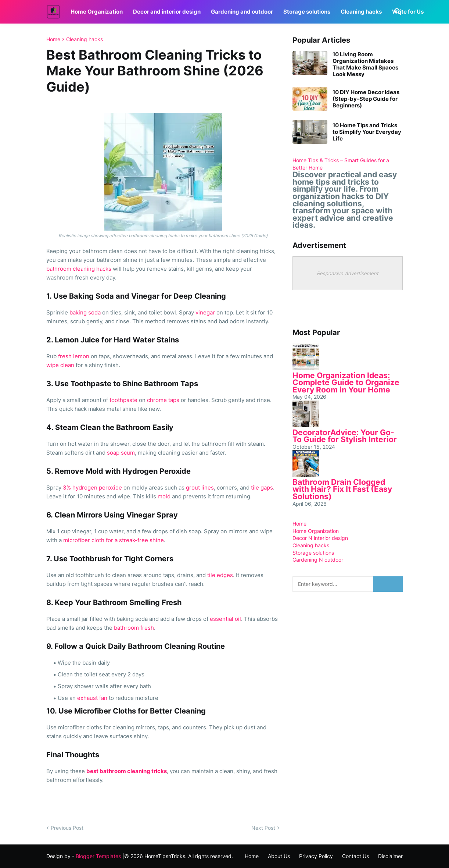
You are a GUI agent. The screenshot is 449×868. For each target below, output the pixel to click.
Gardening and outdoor (242, 12)
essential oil (225, 619)
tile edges (220, 575)
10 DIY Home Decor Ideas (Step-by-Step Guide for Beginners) (366, 99)
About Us (279, 856)
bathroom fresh (134, 628)
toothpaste (123, 400)
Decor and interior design (167, 12)
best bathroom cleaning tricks (127, 771)
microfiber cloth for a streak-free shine (114, 540)
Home (53, 39)
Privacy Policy (316, 856)
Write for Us (408, 12)
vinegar (205, 312)
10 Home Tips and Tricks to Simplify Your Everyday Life (367, 132)
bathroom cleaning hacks (79, 269)
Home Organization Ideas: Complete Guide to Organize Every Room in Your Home (346, 383)
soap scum (121, 453)
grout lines (200, 488)
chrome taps (163, 400)
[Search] (396, 12)
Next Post (263, 828)
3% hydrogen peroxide (92, 488)
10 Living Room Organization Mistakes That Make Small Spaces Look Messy (365, 64)
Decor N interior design (320, 538)
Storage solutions (307, 12)
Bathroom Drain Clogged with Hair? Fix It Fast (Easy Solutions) (342, 489)
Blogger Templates (98, 856)
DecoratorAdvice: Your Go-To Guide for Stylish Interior (345, 436)
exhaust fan (92, 698)
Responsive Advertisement (348, 273)
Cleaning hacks (361, 12)
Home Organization (97, 12)
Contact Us (355, 856)
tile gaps (262, 488)
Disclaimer (390, 856)
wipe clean (60, 365)
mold (164, 496)
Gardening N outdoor (318, 560)
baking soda (85, 312)
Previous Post (67, 828)
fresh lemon (74, 356)
